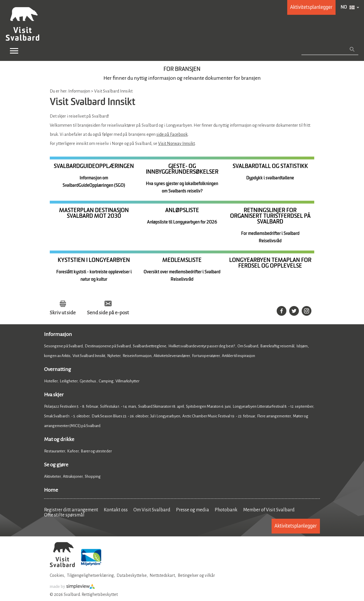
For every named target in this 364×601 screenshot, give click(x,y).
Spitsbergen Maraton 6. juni (208, 407)
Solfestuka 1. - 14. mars (118, 407)
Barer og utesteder (96, 452)
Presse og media (193, 510)
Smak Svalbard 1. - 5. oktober (67, 417)
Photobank (226, 510)
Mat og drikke (59, 440)
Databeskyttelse (132, 576)
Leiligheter (69, 382)
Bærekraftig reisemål (277, 347)
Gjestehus (88, 382)
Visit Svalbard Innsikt (89, 356)
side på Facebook (172, 134)
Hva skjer (54, 395)
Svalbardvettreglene (150, 347)
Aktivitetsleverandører (172, 356)
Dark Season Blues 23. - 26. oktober (120, 417)
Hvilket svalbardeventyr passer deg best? (202, 347)
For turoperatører (206, 356)
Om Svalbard (248, 347)
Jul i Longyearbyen (165, 417)
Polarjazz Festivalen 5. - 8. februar (71, 407)
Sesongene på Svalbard (63, 347)
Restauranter (55, 452)
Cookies (57, 576)
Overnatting (58, 370)
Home (51, 491)
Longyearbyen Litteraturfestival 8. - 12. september (273, 407)
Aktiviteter (52, 477)
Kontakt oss (116, 510)
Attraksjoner (73, 477)
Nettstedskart (162, 576)
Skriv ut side (63, 313)
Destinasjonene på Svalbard (108, 347)
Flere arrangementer (274, 417)
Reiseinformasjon (137, 356)
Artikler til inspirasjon (238, 356)
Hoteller (51, 382)
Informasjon (58, 335)
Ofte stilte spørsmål (64, 516)
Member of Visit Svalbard (269, 510)
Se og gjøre (56, 465)
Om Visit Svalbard (152, 510)
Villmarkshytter (127, 382)
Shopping (93, 477)
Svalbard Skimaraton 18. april (161, 407)
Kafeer (73, 452)
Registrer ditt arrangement (71, 510)
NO (344, 7)
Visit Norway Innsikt (176, 143)
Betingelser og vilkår (196, 576)
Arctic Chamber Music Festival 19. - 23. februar (219, 417)
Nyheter (114, 356)
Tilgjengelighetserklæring (90, 576)
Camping (106, 382)
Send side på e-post (108, 313)
